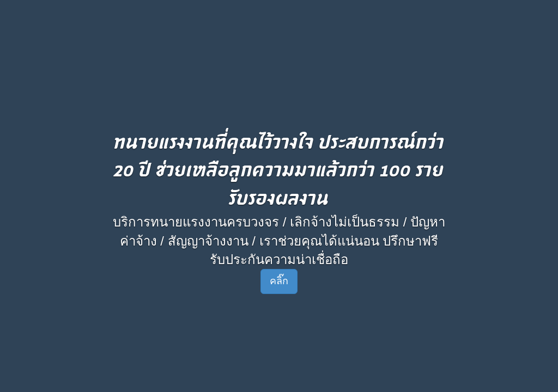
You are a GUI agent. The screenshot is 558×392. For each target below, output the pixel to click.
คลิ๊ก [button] (279, 281)
